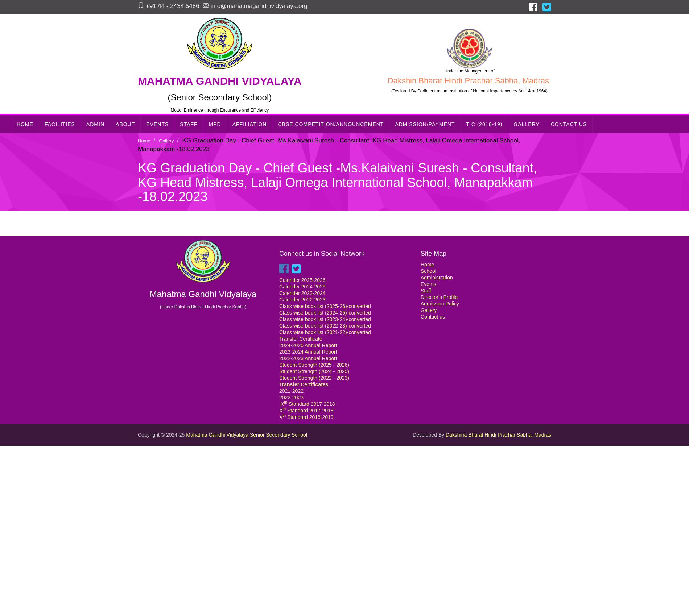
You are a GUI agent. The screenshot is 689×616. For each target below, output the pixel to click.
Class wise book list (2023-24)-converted (325, 319)
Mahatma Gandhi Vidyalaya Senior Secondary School (247, 435)
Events (157, 124)
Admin (95, 124)
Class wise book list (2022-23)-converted (325, 326)
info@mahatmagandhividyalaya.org (259, 6)
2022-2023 (291, 398)
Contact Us (569, 124)
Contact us (433, 317)
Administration (437, 278)
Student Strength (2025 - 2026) (314, 365)
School (428, 271)
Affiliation (250, 124)
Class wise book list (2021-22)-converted (325, 332)
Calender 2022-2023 (302, 300)
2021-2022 (291, 391)
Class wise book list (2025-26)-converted (325, 306)
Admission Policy (440, 304)
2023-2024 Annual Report (308, 352)
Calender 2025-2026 (302, 280)
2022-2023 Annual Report (308, 358)
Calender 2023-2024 (302, 293)
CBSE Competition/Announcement (331, 124)
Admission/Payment (425, 124)
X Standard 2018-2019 (306, 417)
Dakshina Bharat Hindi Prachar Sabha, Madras (498, 435)
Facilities (60, 124)
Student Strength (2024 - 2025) (314, 371)
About (125, 124)
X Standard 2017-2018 (306, 411)
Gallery (526, 124)
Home (25, 124)
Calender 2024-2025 (302, 287)
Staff (189, 124)
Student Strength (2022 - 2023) (314, 378)
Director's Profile (439, 297)
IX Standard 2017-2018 (307, 404)
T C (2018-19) (484, 124)
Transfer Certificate (301, 339)
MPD (215, 124)
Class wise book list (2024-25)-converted (325, 313)
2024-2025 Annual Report (308, 345)
